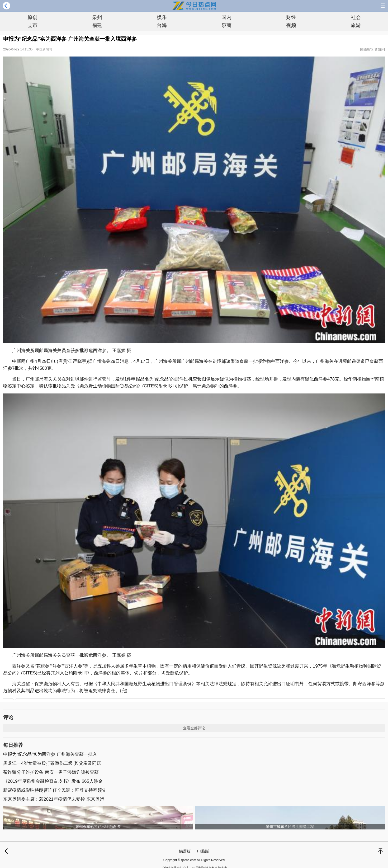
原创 (32, 17)
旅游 (356, 25)
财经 (291, 17)
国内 (226, 17)
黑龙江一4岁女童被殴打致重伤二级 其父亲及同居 (52, 763)
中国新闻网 (44, 49)
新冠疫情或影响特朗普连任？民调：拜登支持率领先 (55, 790)
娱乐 (162, 17)
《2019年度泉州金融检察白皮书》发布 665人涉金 (53, 781)
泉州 (97, 17)
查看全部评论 (194, 728)
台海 (162, 25)
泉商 (226, 25)
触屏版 (185, 851)
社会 (356, 17)
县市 (32, 25)
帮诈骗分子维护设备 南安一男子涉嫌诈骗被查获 (51, 772)
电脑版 (203, 851)
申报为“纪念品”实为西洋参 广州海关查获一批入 (50, 754)
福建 (97, 25)
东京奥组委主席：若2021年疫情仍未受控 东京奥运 (54, 799)
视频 (291, 25)
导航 (383, 6)
